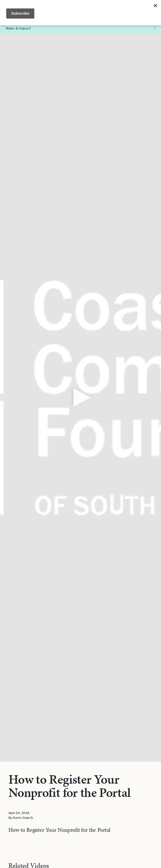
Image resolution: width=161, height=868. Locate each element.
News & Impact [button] (80, 28)
